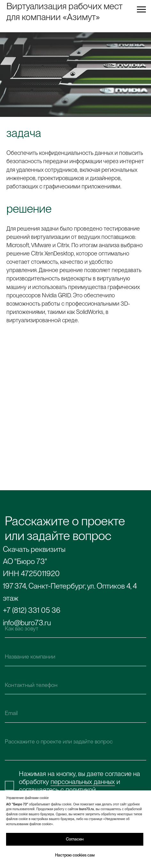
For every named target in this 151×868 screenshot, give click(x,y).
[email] (76, 713)
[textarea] (76, 746)
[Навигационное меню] (141, 10)
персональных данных (83, 782)
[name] (76, 628)
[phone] (76, 685)
